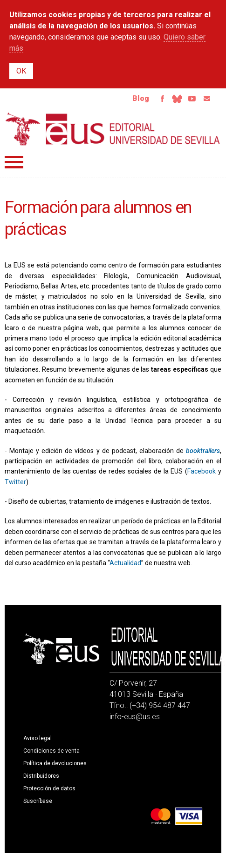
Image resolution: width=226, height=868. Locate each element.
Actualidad (125, 563)
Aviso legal (38, 738)
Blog (141, 98)
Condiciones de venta (51, 751)
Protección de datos (49, 788)
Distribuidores (41, 776)
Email (207, 99)
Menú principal (14, 162)
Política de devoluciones (55, 763)
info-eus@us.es (135, 717)
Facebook (162, 99)
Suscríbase (38, 801)
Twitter (15, 482)
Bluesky (177, 99)
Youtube (192, 99)
